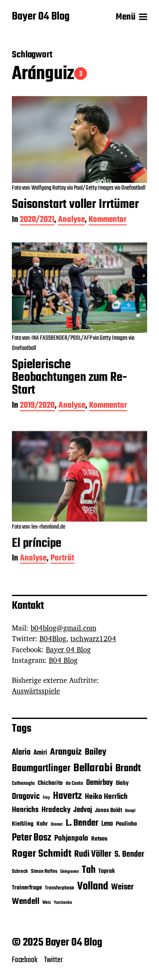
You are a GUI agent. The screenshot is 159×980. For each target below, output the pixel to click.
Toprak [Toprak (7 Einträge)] (107, 871)
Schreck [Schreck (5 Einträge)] (20, 872)
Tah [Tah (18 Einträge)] (89, 870)
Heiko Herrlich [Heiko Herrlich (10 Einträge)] (106, 797)
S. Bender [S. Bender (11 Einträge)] (129, 855)
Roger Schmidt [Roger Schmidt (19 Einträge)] (42, 854)
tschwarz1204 (93, 638)
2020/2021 (37, 220)
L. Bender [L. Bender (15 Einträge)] (82, 823)
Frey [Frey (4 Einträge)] (46, 798)
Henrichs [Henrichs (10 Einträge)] (25, 810)
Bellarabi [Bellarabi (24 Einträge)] (93, 768)
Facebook (25, 960)
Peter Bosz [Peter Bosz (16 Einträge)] (32, 838)
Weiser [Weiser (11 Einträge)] (122, 887)
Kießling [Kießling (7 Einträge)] (23, 824)
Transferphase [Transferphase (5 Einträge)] (60, 888)
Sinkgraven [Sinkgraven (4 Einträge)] (70, 872)
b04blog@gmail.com (63, 628)
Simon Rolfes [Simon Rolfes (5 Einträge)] (44, 872)
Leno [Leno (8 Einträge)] (107, 824)
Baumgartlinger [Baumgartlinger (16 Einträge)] (41, 769)
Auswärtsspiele (36, 691)
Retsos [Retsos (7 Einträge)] (99, 839)
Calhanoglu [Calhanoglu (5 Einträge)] (23, 784)
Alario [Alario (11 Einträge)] (21, 753)
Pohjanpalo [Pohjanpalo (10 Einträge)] (71, 838)
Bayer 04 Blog (41, 17)
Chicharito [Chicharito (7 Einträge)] (50, 783)
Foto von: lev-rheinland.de (39, 539)
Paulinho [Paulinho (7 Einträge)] (126, 824)
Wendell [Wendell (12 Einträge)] (26, 902)
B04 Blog (63, 660)
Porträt (62, 571)
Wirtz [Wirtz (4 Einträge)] (47, 903)
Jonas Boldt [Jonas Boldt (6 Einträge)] (109, 811)
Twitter (53, 960)
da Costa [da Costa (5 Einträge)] (74, 784)
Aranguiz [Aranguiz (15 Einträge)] (66, 752)
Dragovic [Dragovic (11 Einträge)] (26, 797)
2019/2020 (37, 406)
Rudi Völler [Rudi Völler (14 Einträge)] (93, 854)
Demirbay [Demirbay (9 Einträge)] (99, 783)
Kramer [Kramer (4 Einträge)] (57, 825)
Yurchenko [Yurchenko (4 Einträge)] (63, 903)
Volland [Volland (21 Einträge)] (93, 886)
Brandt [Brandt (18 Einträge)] (128, 768)
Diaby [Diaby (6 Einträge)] (122, 783)
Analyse (71, 220)
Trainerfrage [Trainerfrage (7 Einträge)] (27, 888)
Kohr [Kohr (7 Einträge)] (42, 824)
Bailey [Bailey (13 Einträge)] (96, 752)
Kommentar (108, 220)
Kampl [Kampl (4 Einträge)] (130, 811)
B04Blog (53, 638)
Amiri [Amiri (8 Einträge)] (40, 753)
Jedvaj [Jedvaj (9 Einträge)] (83, 810)
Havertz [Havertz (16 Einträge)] (67, 796)
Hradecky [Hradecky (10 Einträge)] (56, 810)
